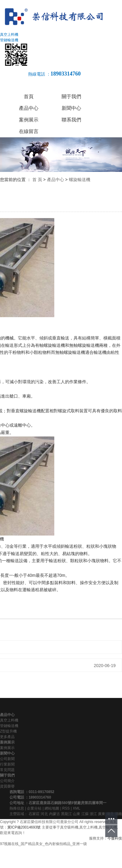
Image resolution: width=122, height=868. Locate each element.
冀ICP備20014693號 (24, 827)
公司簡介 (7, 781)
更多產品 (7, 737)
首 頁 (37, 180)
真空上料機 (9, 720)
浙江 (93, 814)
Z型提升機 (8, 731)
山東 (77, 814)
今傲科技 (115, 838)
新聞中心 (71, 108)
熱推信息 (17, 808)
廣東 (102, 814)
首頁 (29, 96)
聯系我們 (71, 120)
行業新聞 (7, 764)
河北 (44, 814)
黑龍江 (66, 814)
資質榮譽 (7, 786)
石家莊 (34, 814)
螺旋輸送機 (80, 180)
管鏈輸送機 (9, 726)
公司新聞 (7, 759)
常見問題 (7, 770)
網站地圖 (52, 808)
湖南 (118, 814)
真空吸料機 (69, 827)
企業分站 (34, 808)
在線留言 (29, 131)
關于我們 (71, 96)
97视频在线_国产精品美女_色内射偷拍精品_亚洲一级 (43, 844)
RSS (66, 808)
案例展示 (29, 120)
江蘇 (85, 814)
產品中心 (29, 108)
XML (76, 808)
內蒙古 (55, 814)
